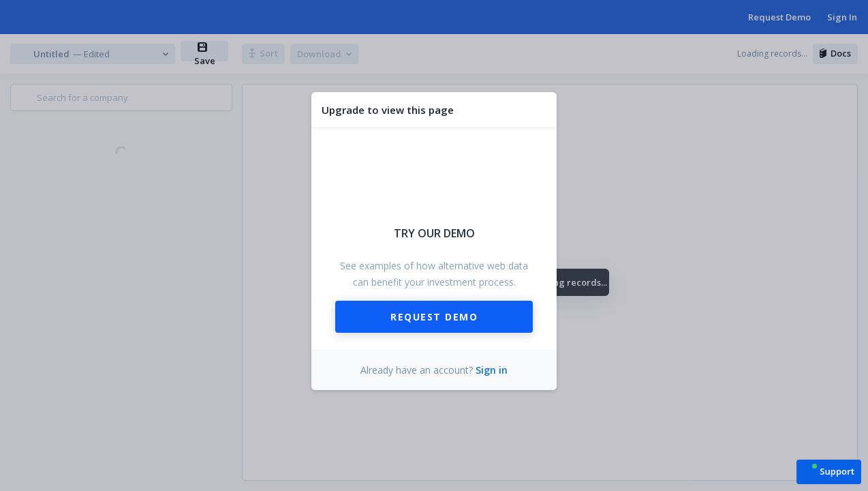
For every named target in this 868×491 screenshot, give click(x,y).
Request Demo (434, 317)
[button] (829, 471)
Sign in (492, 370)
